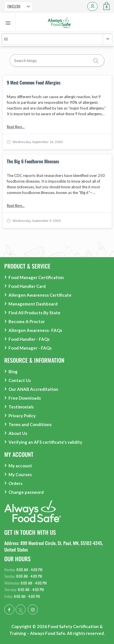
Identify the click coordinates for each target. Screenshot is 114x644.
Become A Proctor (27, 321)
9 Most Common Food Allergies (34, 83)
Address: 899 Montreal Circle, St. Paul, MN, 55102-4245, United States (54, 546)
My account (20, 466)
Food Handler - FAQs (29, 339)
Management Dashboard (33, 304)
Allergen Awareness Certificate (40, 295)
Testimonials (21, 407)
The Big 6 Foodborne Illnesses (33, 162)
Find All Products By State (34, 313)
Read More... (16, 127)
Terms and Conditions (30, 424)
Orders (15, 483)
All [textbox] (6, 39)
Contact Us (20, 380)
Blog (13, 371)
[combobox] (57, 39)
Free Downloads (25, 398)
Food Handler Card (27, 286)
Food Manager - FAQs (30, 348)
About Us (18, 433)
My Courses (20, 474)
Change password (26, 492)
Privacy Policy (22, 416)
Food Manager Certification (36, 277)
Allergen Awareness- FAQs (35, 330)
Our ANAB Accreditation (33, 389)
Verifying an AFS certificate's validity (45, 442)
